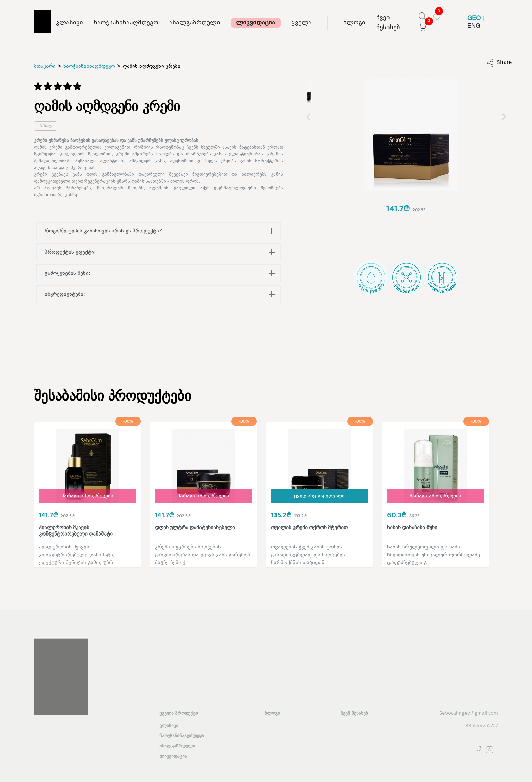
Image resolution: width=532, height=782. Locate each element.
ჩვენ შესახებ (388, 23)
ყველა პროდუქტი (179, 714)
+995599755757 (480, 726)
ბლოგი (354, 23)
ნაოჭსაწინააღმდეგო (126, 23)
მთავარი (45, 66)
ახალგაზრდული (195, 23)
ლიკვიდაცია (256, 23)
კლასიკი (70, 23)
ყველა (302, 23)
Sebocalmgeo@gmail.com (469, 714)
